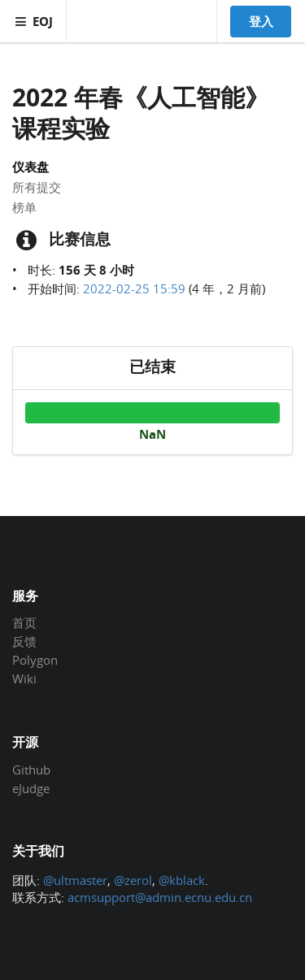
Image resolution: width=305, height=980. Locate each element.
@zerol (133, 880)
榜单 (24, 207)
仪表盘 (30, 167)
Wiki (24, 678)
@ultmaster (75, 880)
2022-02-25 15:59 (134, 288)
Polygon (35, 660)
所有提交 (37, 187)
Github (31, 770)
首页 (24, 623)
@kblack (182, 880)
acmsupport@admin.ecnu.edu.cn (160, 897)
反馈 (24, 641)
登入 (261, 21)
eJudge (31, 788)
